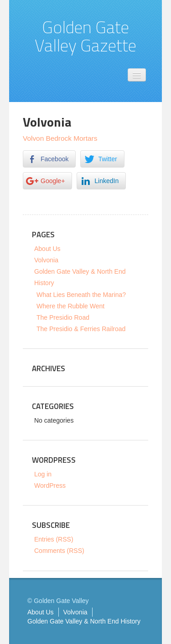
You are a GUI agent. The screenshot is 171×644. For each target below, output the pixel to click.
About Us (47, 249)
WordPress (50, 486)
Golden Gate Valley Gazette (85, 36)
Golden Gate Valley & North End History (84, 621)
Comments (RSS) (59, 551)
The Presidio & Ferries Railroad (81, 329)
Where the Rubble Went (70, 306)
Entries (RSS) (54, 539)
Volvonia (46, 260)
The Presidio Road (63, 317)
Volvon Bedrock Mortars (60, 138)
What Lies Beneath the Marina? (81, 295)
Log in (43, 474)
